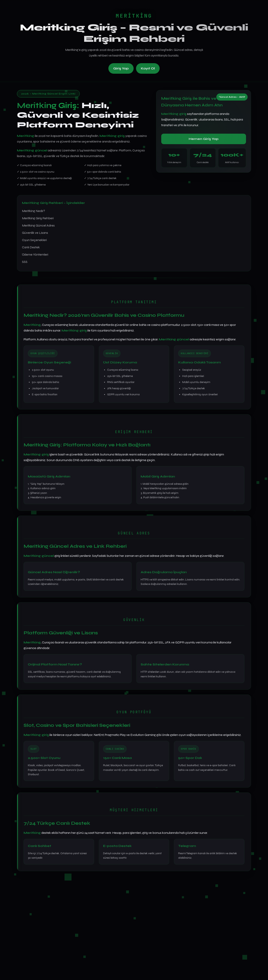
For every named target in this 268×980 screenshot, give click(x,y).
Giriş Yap (121, 68)
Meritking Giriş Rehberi (38, 218)
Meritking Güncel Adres (38, 225)
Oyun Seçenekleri (34, 240)
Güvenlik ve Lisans (35, 233)
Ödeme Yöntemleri (35, 254)
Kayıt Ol (148, 68)
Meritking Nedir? (33, 211)
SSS (25, 262)
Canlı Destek (31, 247)
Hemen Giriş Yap (204, 139)
